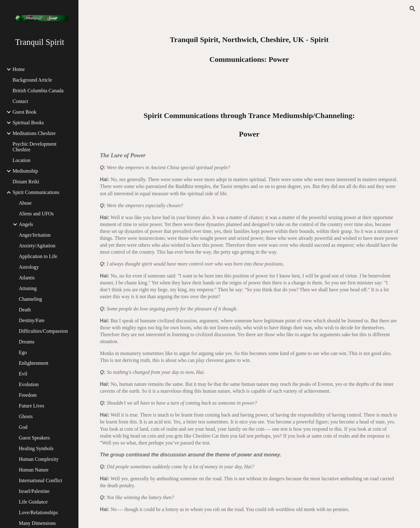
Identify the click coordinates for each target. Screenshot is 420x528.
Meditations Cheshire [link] (34, 133)
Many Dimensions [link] (37, 523)
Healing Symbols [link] (36, 448)
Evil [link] (23, 374)
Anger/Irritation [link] (35, 235)
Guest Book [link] (24, 112)
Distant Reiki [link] (26, 182)
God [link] (23, 427)
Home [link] (19, 69)
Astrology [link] (29, 267)
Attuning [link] (28, 288)
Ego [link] (23, 352)
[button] (412, 9)
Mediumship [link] (25, 171)
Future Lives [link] (32, 406)
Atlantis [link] (27, 278)
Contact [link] (20, 101)
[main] (249, 47)
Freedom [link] (28, 395)
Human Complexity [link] (39, 459)
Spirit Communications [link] (36, 192)
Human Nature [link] (34, 470)
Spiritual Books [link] (28, 123)
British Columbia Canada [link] (38, 91)
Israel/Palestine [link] (34, 491)
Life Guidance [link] (33, 502)
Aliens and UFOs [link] (36, 214)
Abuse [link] (25, 203)
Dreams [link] (27, 342)
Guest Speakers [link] (34, 438)
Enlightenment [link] (34, 363)
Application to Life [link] (38, 256)
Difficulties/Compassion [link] (43, 331)
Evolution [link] (29, 384)
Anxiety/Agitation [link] (37, 246)
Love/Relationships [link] (38, 512)
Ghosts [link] (26, 416)
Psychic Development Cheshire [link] (35, 147)
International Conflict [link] (40, 480)
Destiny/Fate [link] (32, 320)
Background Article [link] (32, 80)
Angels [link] (26, 224)
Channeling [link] (30, 299)
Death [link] (25, 310)
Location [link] (21, 160)
